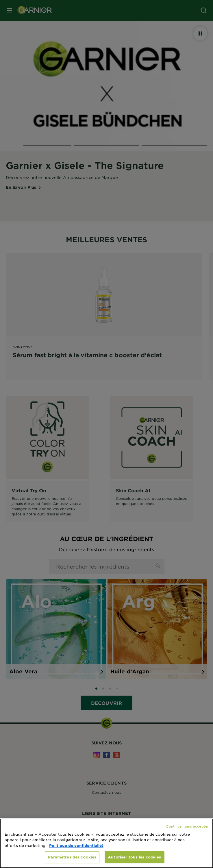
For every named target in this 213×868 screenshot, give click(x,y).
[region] (106, 843)
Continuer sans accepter (187, 826)
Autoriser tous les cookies (134, 857)
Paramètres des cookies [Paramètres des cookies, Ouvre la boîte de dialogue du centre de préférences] (72, 857)
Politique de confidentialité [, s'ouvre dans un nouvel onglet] (76, 845)
